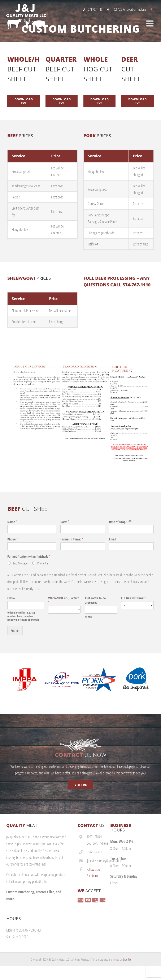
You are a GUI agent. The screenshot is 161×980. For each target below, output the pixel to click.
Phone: (13, 539)
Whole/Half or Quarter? (63, 600)
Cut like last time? (134, 598)
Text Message (20, 563)
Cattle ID (13, 598)
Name (12, 522)
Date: (65, 522)
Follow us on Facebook (94, 873)
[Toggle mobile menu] (151, 24)
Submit (15, 630)
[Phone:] (32, 546)
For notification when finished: (29, 557)
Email (113, 539)
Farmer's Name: (72, 539)
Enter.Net (127, 959)
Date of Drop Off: (120, 522)
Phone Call (43, 563)
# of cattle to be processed (95, 600)
